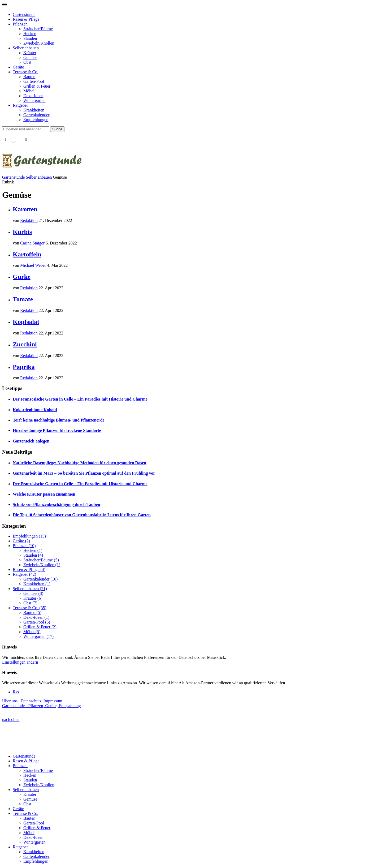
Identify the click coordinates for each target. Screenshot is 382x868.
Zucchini (25, 344)
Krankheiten (34, 110)
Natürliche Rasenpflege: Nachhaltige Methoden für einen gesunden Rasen (79, 463)
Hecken (30, 34)
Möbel (29, 91)
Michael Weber (33, 265)
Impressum (53, 701)
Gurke (22, 277)
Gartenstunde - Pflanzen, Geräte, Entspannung (42, 706)
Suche (57, 129)
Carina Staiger (32, 243)
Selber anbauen (26, 48)
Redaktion (29, 220)
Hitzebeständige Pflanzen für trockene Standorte (57, 430)
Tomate (23, 299)
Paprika (24, 367)
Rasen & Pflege (26, 19)
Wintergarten (34, 100)
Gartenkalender (36, 115)
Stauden (30, 38)
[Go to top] (11, 719)
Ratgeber (20, 105)
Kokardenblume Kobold (35, 410)
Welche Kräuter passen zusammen (44, 494)
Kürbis (22, 232)
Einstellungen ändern (20, 662)
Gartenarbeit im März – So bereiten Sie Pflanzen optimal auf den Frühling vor (84, 473)
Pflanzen (20, 24)
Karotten (25, 209)
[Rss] (16, 692)
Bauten (29, 77)
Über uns (10, 701)
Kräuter (30, 53)
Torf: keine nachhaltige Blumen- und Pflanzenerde (59, 420)
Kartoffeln (27, 254)
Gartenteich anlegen (31, 441)
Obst (27, 62)
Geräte (18, 67)
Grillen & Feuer (37, 86)
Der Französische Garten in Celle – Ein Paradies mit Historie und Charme (80, 399)
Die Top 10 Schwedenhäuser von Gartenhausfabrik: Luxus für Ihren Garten (82, 515)
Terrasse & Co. (25, 72)
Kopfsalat (26, 322)
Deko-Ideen (33, 96)
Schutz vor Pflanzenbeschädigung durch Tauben (56, 504)
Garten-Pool (34, 81)
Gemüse (30, 57)
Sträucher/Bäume (38, 29)
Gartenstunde (24, 14)
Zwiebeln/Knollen (39, 43)
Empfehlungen (36, 120)
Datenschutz (31, 701)
